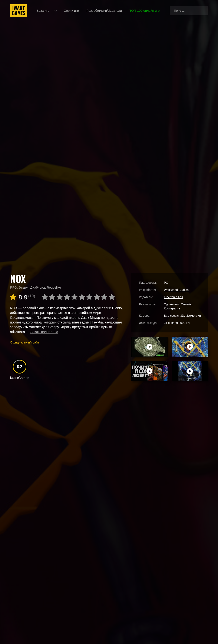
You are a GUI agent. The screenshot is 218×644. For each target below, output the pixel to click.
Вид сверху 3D (174, 316)
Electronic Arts (173, 297)
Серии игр (71, 11)
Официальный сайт (25, 342)
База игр (43, 11)
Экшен (24, 287)
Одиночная (172, 304)
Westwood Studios (176, 290)
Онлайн (186, 304)
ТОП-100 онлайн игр (145, 11)
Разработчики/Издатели (104, 11)
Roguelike (54, 287)
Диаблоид (38, 287)
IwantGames (19, 11)
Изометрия (193, 316)
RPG (14, 287)
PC (166, 283)
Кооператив (172, 308)
